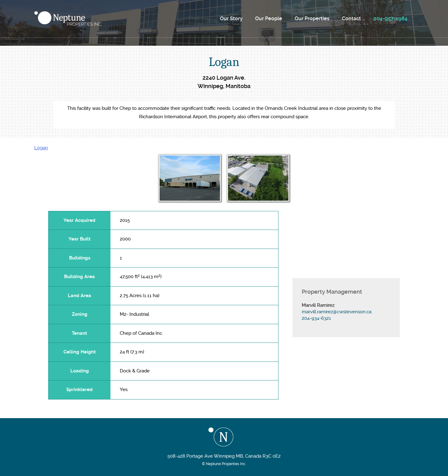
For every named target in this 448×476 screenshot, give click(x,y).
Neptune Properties (68, 19)
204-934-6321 (316, 318)
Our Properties (312, 19)
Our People (269, 19)
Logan (41, 148)
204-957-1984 (390, 18)
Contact (351, 19)
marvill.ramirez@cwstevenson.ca (337, 312)
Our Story (231, 19)
